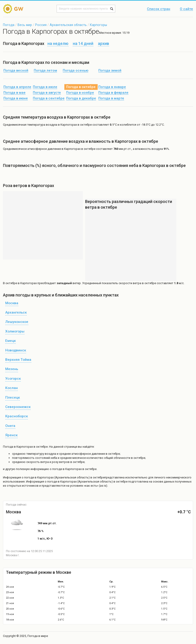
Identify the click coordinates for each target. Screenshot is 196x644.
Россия (41, 25)
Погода (9, 25)
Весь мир (25, 25)
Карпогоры (98, 25)
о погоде (28, 477)
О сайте (186, 9)
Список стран (159, 9)
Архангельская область (68, 25)
